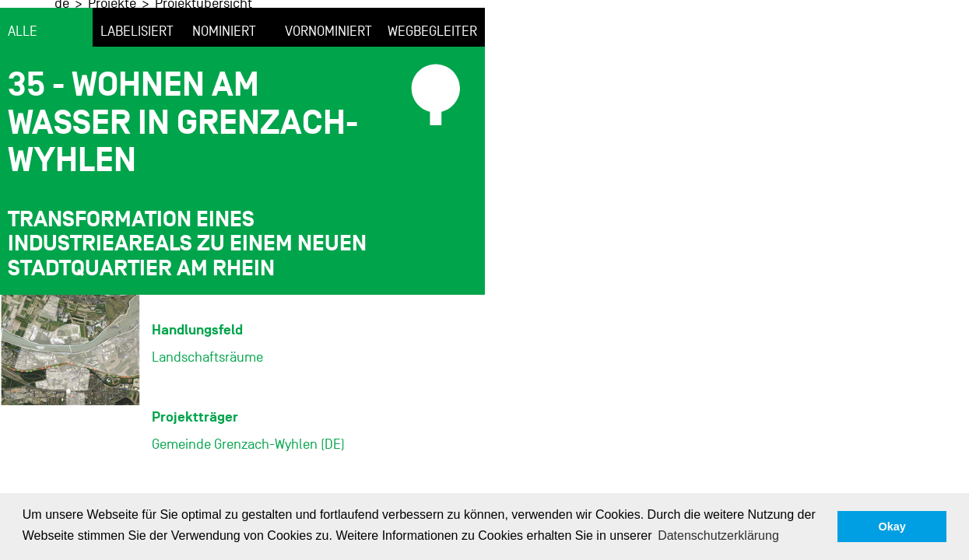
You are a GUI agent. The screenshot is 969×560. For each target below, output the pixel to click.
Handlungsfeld (197, 382)
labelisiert (137, 84)
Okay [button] (892, 527)
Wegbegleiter (432, 84)
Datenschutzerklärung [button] (718, 535)
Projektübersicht (422, 30)
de (281, 30)
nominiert (224, 84)
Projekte (331, 30)
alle (23, 84)
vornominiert (328, 84)
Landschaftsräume (207, 409)
